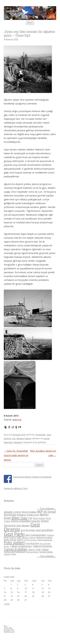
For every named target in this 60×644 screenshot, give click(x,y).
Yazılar (8, 628)
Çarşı (14, 554)
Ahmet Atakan (29, 512)
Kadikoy (13, 537)
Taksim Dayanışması (21, 546)
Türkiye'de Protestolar (14, 552)
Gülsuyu (51, 535)
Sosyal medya (32, 543)
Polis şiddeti (14, 543)
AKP (40, 512)
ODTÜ (20, 540)
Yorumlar (9, 630)
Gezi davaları (23, 525)
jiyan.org (17, 420)
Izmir (6, 537)
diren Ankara (39, 518)
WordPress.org (9, 632)
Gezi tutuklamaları (36, 535)
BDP (37, 515)
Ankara (21, 515)
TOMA (38, 550)
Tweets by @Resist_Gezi (16, 488)
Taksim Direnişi (42, 546)
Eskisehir (36, 521)
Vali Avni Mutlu (32, 552)
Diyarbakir (41, 435)
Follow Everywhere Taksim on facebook (32, 477)
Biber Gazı (19, 518)
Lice (14, 438)
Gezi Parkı (14, 534)
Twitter (45, 549)
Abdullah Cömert (12, 512)
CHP (30, 518)
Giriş (6, 626)
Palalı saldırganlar (45, 540)
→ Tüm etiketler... (46, 509)
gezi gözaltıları (45, 530)
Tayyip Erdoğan (16, 549)
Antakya (31, 515)
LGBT (19, 537)
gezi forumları (28, 530)
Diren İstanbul (21, 521)
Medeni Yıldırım (24, 438)
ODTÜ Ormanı (30, 540)
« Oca (7, 604)
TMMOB (31, 550)
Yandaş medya (46, 552)
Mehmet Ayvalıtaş (44, 537)
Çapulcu (7, 554)
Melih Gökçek (10, 540)
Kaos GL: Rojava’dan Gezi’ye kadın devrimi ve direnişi (16, 455)
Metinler (18, 442)
